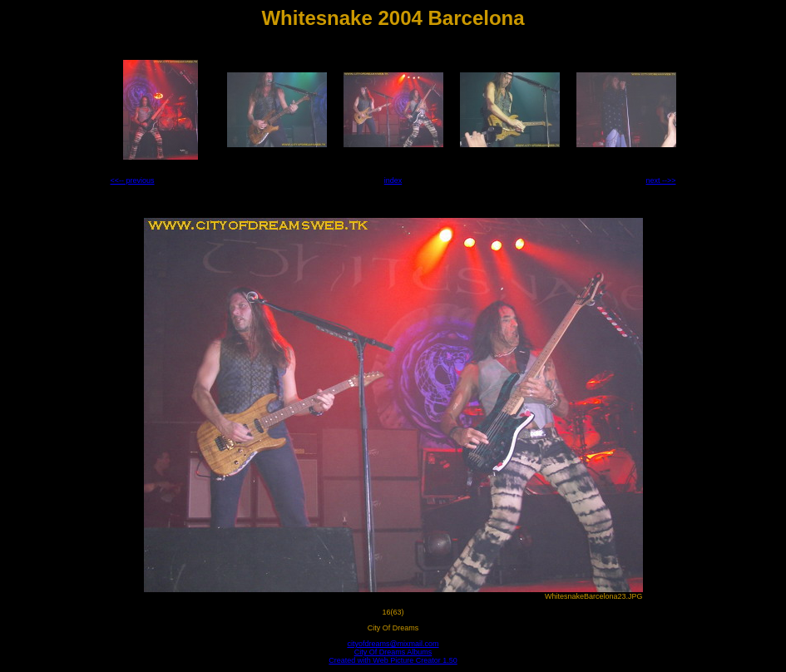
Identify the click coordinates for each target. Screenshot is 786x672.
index (393, 180)
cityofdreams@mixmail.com (393, 644)
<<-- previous (133, 180)
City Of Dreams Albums (393, 652)
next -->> (660, 180)
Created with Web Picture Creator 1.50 (393, 660)
